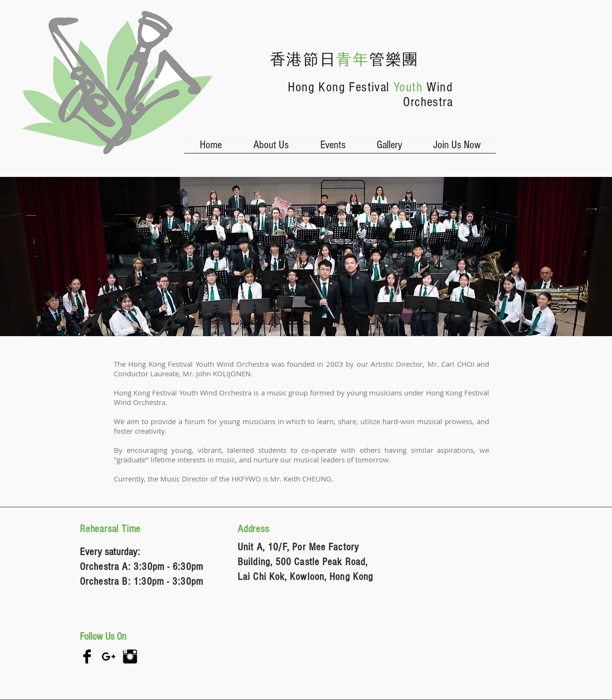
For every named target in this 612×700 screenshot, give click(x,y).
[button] (271, 148)
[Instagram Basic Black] (130, 656)
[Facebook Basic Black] (87, 656)
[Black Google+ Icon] (109, 656)
